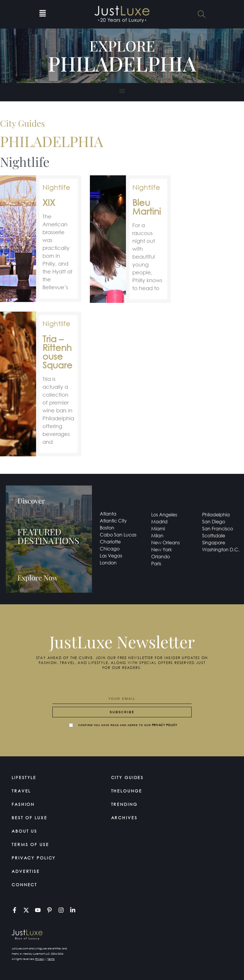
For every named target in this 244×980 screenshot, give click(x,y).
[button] (43, 14)
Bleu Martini (147, 207)
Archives (124, 818)
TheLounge (127, 791)
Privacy (40, 959)
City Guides (128, 777)
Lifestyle (24, 777)
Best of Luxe (30, 818)
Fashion (23, 804)
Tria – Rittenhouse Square (57, 352)
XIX (49, 202)
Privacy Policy (34, 858)
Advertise (26, 871)
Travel (21, 791)
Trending (124, 804)
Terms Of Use (31, 844)
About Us (25, 831)
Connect (25, 885)
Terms (51, 959)
